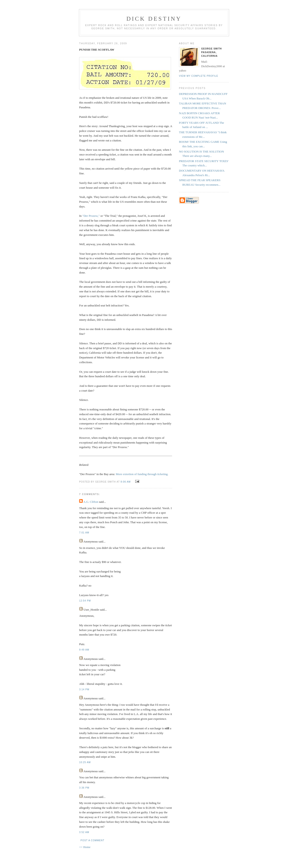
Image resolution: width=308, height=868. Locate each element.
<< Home (85, 847)
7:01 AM (84, 533)
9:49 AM (84, 650)
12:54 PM (85, 601)
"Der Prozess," (91, 216)
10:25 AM (85, 762)
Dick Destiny (154, 19)
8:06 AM (126, 482)
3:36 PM (84, 788)
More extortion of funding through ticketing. (142, 474)
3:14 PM (84, 689)
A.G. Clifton (91, 502)
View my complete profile (199, 76)
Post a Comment (92, 840)
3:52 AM (84, 832)
